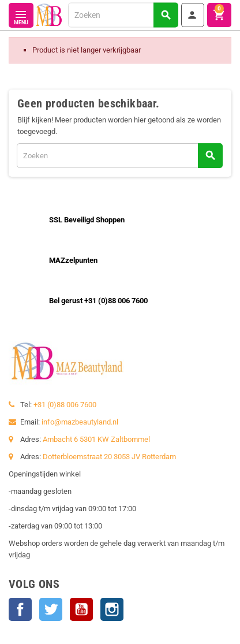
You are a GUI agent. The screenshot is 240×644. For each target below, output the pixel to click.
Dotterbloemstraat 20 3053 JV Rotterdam (109, 457)
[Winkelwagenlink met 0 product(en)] (219, 15)
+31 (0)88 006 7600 (65, 405)
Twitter (51, 609)
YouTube (81, 609)
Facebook (20, 609)
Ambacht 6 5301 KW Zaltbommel (96, 439)
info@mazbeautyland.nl (80, 422)
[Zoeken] (123, 15)
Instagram (112, 609)
